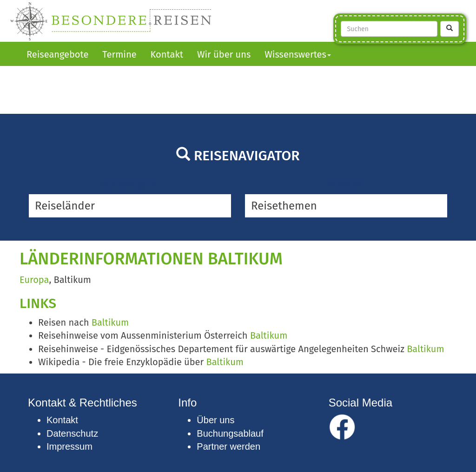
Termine (119, 54)
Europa (34, 280)
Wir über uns (224, 54)
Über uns (215, 420)
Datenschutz (72, 433)
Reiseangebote (57, 54)
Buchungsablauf (230, 433)
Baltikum (110, 322)
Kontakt (167, 54)
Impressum (69, 446)
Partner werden (228, 446)
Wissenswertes (298, 54)
